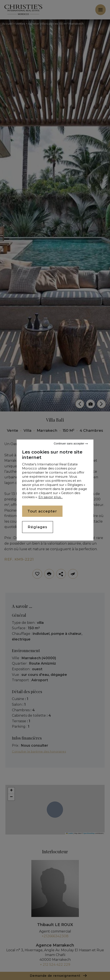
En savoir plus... (51, 497)
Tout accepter (42, 511)
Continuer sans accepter (71, 443)
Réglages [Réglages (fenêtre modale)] (37, 527)
